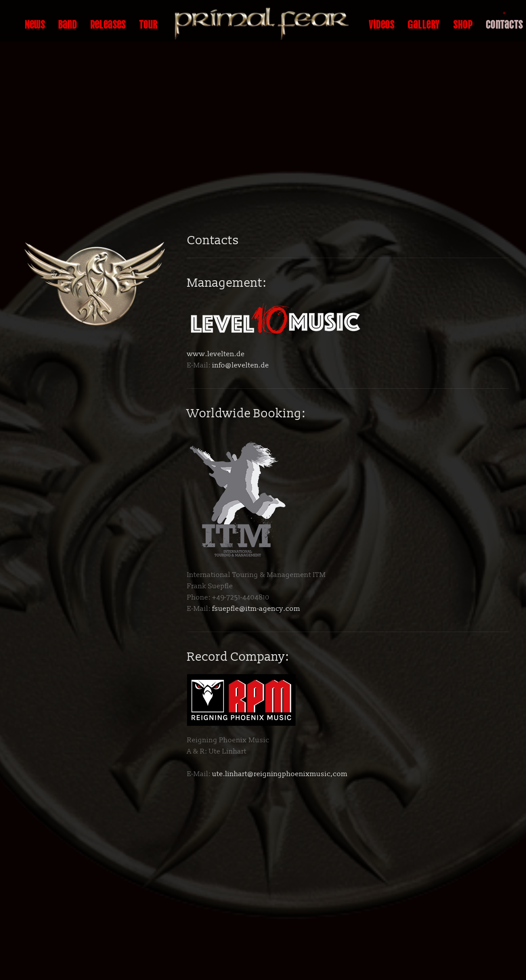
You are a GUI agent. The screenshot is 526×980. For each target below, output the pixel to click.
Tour (148, 23)
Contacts (504, 23)
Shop (463, 23)
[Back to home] (263, 24)
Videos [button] (381, 23)
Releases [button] (108, 23)
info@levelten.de (241, 365)
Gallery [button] (424, 23)
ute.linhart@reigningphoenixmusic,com (280, 774)
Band (68, 23)
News (35, 23)
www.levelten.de (216, 354)
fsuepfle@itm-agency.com (256, 609)
